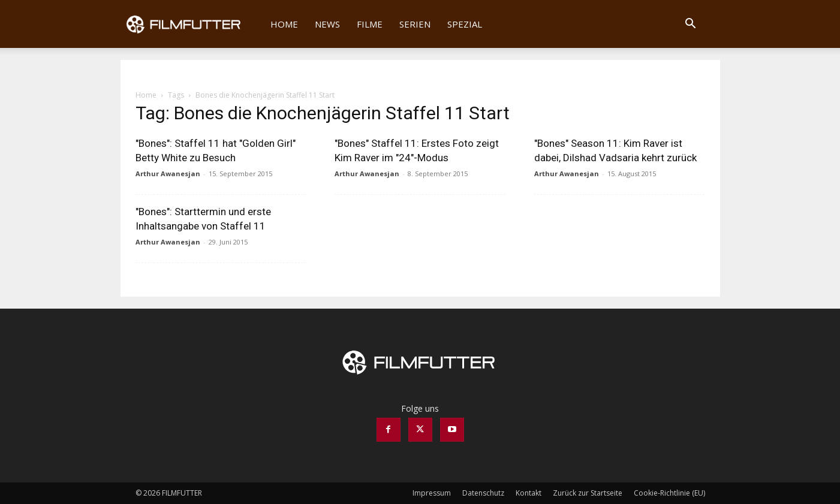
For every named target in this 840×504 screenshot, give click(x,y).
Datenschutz (483, 493)
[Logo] (192, 24)
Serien (415, 24)
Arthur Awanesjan (168, 173)
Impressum (432, 493)
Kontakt (529, 493)
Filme (370, 24)
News (327, 24)
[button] (691, 25)
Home (284, 24)
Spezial (465, 24)
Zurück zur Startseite (588, 493)
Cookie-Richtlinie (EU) (669, 493)
